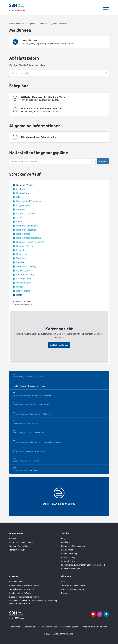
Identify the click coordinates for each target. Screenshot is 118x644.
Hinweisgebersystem (69, 627)
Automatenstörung (69, 554)
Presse (64, 593)
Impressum (15, 627)
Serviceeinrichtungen (71, 569)
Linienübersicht (60, 23)
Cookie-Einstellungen (47, 627)
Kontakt (13, 538)
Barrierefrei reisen (69, 561)
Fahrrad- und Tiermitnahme (73, 546)
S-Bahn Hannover (16, 23)
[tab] (59, 42)
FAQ (63, 538)
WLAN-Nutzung (68, 557)
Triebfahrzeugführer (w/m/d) (22, 589)
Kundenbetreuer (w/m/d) (20, 593)
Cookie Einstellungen (59, 345)
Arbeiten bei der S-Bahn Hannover (24, 586)
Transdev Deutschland (19, 546)
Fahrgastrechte (68, 550)
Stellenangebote (16, 582)
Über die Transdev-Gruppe (73, 589)
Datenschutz (29, 627)
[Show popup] (59, 73)
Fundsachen (67, 542)
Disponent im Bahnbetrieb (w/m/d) (24, 597)
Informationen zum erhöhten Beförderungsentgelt (83, 565)
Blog (63, 582)
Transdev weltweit (17, 550)
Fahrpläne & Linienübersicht (38, 23)
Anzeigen (103, 161)
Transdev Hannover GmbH (73, 586)
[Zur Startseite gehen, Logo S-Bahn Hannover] (17, 8)
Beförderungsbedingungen (21, 542)
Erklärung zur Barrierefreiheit (94, 627)
